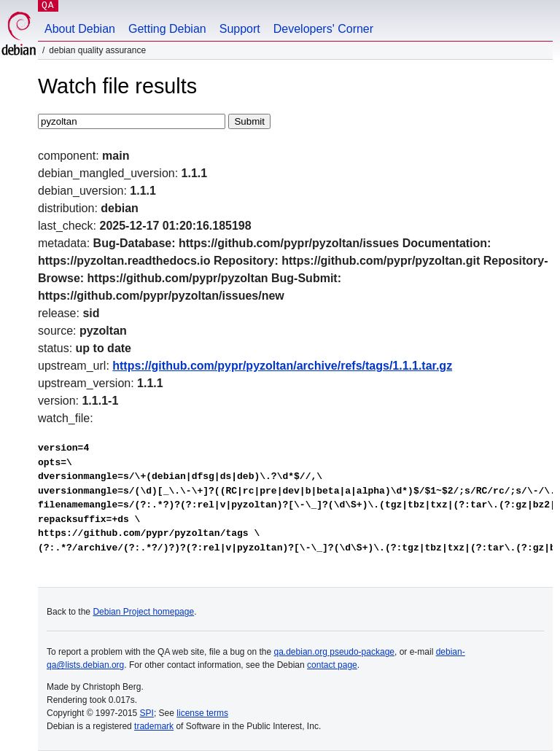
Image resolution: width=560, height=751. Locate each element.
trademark (154, 726)
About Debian (80, 29)
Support (240, 29)
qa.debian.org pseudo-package (334, 652)
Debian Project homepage (143, 612)
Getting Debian (167, 29)
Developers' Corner (323, 29)
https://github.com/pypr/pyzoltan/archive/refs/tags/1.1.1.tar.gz (282, 366)
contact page (332, 665)
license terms (202, 713)
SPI (147, 713)
